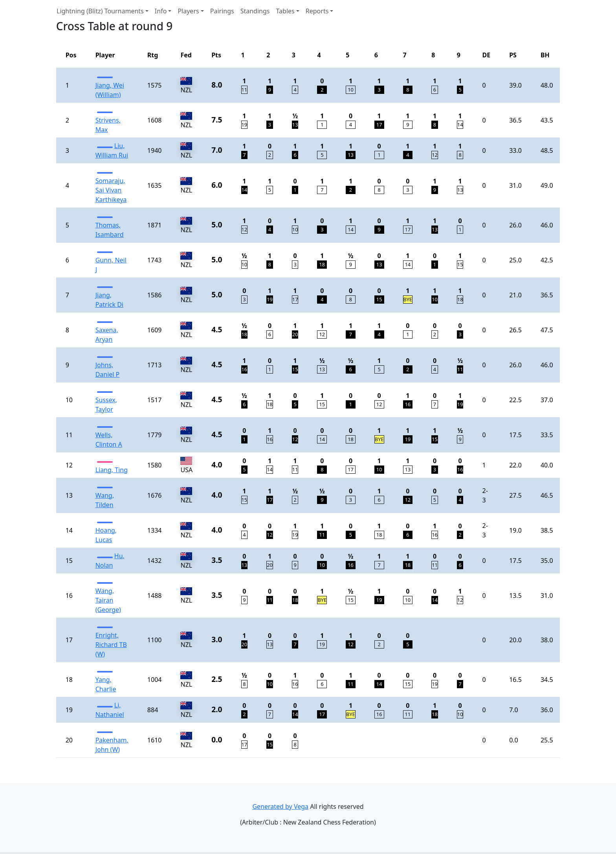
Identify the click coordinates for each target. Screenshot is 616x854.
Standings (255, 11)
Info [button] (161, 11)
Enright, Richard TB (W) (111, 645)
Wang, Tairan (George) (108, 600)
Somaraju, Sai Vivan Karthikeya (111, 190)
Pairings (222, 11)
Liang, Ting (112, 470)
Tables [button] (285, 11)
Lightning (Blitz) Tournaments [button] (100, 11)
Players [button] (188, 11)
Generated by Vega (280, 806)
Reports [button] (317, 11)
